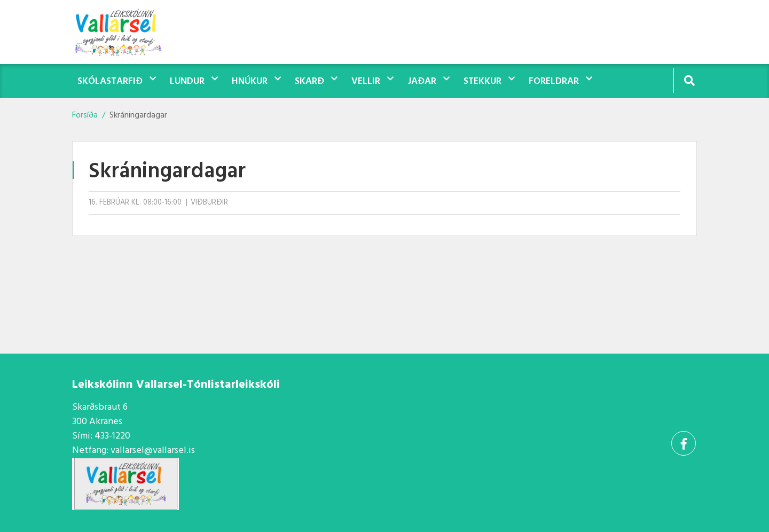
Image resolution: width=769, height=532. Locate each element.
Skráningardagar (138, 115)
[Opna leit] (689, 80)
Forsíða (85, 115)
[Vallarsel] (125, 32)
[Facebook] (684, 443)
